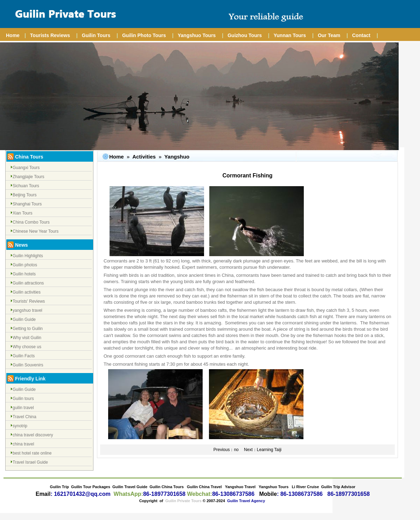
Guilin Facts (24, 356)
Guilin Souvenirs (28, 365)
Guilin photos (25, 265)
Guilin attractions (28, 283)
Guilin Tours (96, 35)
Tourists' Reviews (29, 301)
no (236, 450)
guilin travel (23, 408)
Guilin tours (23, 399)
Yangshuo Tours (197, 35)
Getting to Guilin (28, 329)
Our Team (329, 35)
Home (13, 35)
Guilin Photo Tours (144, 35)
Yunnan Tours (290, 35)
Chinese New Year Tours (36, 231)
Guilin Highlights (28, 256)
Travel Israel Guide (30, 462)
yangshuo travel (27, 310)
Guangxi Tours (26, 168)
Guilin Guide (24, 319)
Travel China (24, 417)
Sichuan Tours (26, 186)
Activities (144, 157)
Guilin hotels (24, 274)
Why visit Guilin (27, 338)
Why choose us (27, 347)
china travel (23, 444)
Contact (361, 35)
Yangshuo (177, 157)
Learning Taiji (269, 450)
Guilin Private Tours (183, 501)
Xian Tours (22, 213)
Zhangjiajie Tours (29, 177)
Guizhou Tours (245, 35)
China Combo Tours (31, 222)
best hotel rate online (32, 453)
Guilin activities (27, 292)
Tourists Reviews (50, 35)
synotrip (20, 426)
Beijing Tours (24, 195)
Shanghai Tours (27, 204)
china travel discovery (33, 435)
